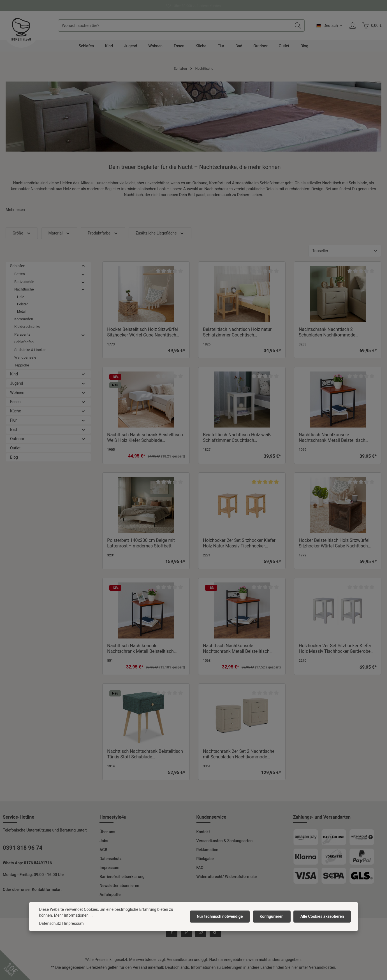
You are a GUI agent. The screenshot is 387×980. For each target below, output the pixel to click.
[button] (83, 270)
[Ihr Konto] (352, 28)
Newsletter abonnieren (119, 890)
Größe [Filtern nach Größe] (22, 237)
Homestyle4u (113, 821)
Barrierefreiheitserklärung (122, 881)
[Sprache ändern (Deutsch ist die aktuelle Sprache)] (329, 28)
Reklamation (207, 854)
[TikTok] (215, 936)
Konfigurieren (273, 916)
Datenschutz (110, 863)
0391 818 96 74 (23, 852)
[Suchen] (298, 28)
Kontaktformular (46, 894)
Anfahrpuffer (111, 899)
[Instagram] (201, 936)
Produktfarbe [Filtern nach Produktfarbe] (103, 237)
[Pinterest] (186, 936)
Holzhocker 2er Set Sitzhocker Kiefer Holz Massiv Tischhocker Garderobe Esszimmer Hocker (335, 653)
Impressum (109, 872)
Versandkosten (180, 964)
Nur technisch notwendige (221, 916)
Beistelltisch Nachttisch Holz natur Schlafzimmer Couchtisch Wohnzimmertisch (237, 336)
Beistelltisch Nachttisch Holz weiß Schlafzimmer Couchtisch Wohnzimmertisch (237, 442)
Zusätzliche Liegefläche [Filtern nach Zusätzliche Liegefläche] (160, 237)
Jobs (104, 845)
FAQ (200, 872)
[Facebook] (172, 936)
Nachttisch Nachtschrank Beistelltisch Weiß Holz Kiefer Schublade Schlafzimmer (145, 442)
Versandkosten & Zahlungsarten (225, 845)
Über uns (107, 836)
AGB (103, 854)
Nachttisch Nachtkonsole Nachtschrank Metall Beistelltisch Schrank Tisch (140, 653)
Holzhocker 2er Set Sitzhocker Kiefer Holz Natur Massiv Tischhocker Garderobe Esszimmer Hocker (239, 547)
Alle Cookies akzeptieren (322, 916)
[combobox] (177, 28)
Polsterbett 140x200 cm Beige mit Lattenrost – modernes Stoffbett (141, 547)
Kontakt (203, 836)
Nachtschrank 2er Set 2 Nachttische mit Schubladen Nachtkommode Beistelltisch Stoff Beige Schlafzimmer (241, 758)
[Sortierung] (345, 255)
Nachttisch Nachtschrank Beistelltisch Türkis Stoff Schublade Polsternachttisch (145, 758)
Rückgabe (205, 863)
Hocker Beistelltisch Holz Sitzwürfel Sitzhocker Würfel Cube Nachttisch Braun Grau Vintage (334, 547)
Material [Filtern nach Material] (59, 237)
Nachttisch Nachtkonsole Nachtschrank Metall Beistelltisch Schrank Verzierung (332, 442)
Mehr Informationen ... (73, 915)
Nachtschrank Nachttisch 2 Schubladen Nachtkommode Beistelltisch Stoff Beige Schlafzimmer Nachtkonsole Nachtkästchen (337, 336)
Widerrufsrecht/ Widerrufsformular (227, 881)
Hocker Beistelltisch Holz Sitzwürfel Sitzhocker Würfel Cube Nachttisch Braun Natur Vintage (142, 336)
